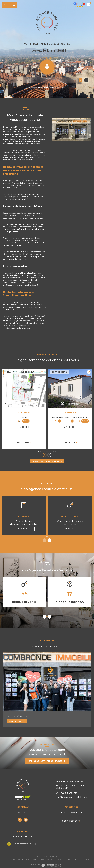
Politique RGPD (73, 860)
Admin (60, 860)
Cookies (87, 860)
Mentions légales (47, 860)
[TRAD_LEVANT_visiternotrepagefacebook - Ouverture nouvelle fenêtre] (20, 820)
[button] (49, 455)
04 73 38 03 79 (66, 793)
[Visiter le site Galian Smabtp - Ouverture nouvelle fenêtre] (26, 844)
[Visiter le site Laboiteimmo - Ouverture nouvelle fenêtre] (51, 865)
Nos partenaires (31, 860)
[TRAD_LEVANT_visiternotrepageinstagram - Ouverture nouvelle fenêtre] (26, 820)
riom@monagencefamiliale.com (71, 797)
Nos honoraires (15, 860)
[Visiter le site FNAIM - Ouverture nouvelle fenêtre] (9, 844)
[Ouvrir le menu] (10, 5)
